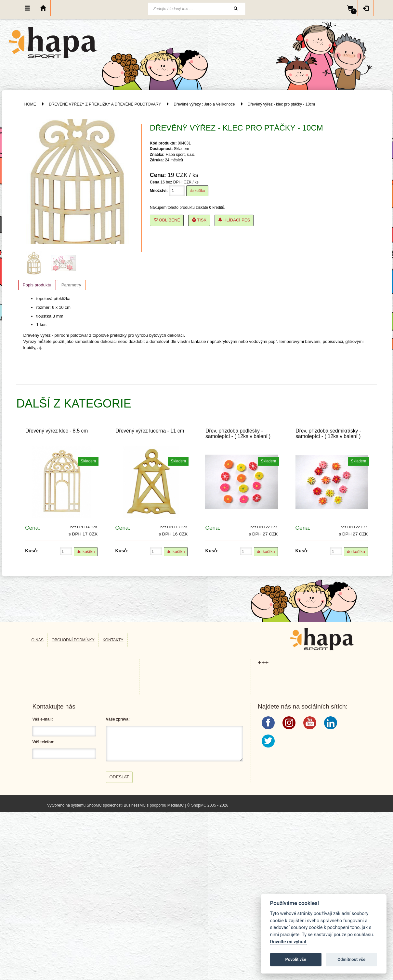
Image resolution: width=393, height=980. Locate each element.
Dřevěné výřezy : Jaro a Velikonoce (204, 104)
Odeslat (119, 777)
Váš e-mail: (42, 719)
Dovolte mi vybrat (288, 942)
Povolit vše (296, 959)
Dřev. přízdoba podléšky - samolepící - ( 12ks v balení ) (238, 433)
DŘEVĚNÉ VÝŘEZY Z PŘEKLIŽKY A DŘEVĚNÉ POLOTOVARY (105, 104)
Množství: (159, 191)
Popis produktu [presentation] (37, 285)
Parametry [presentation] (71, 285)
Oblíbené (167, 220)
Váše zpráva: (118, 719)
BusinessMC (135, 805)
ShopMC (94, 805)
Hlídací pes (234, 220)
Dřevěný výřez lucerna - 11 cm (150, 431)
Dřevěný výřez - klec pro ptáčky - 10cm (281, 104)
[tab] (37, 285)
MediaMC (176, 805)
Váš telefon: (43, 742)
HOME (30, 104)
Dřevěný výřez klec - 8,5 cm (57, 431)
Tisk (199, 220)
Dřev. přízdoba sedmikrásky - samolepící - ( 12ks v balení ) (328, 433)
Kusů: (32, 551)
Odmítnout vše (351, 959)
